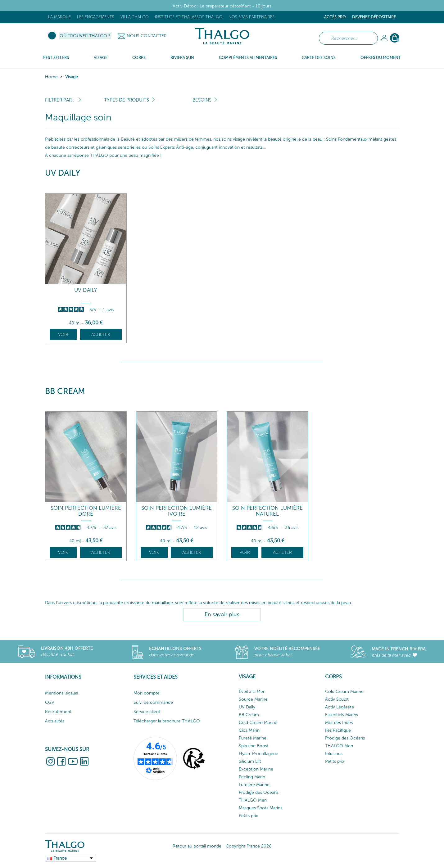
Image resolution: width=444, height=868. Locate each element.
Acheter (101, 335)
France (60, 858)
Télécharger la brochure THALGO (167, 721)
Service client (147, 712)
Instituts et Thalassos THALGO (189, 17)
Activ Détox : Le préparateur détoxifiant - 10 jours (222, 6)
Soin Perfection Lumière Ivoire (177, 511)
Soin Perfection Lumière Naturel (267, 511)
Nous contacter (147, 36)
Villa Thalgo (135, 17)
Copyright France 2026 (249, 846)
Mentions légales (61, 693)
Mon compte (147, 693)
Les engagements (96, 17)
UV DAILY (86, 290)
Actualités (55, 721)
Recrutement (58, 712)
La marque (59, 17)
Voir (63, 335)
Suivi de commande (153, 702)
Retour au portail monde (197, 846)
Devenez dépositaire (374, 17)
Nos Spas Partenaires (251, 17)
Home (51, 77)
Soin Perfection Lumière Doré (86, 511)
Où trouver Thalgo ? (85, 36)
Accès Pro (335, 17)
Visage (72, 77)
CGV (50, 702)
